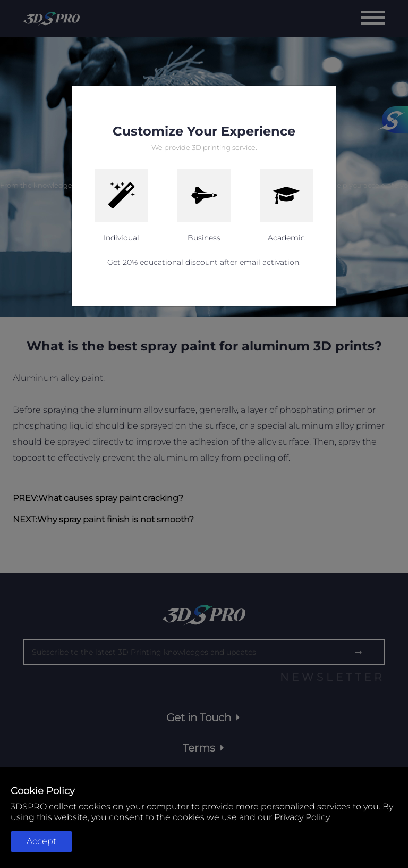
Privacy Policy (302, 817)
